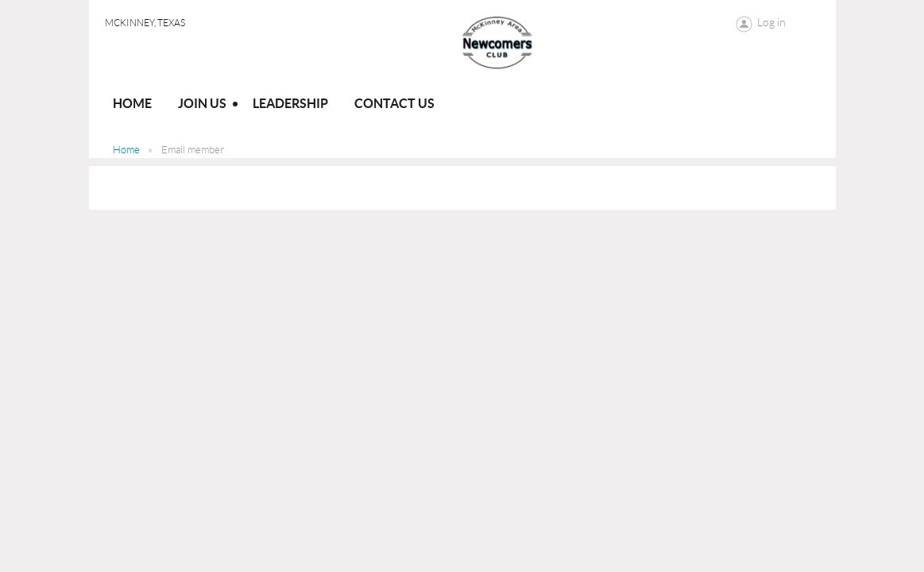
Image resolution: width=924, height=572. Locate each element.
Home (126, 150)
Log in (771, 22)
